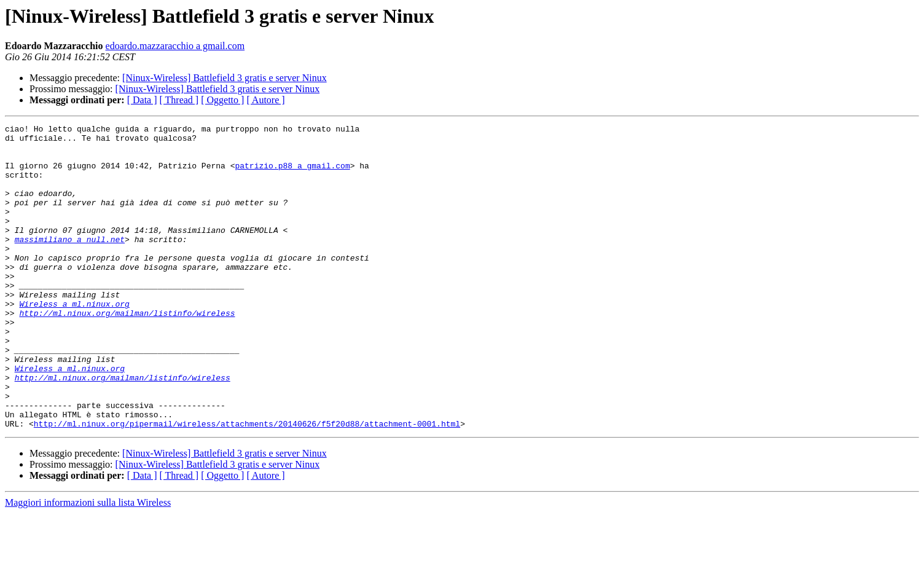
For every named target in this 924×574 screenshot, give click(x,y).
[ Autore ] (265, 100)
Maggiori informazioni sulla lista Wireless (88, 563)
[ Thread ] (179, 100)
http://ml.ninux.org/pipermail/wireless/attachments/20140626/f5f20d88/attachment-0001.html (247, 484)
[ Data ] (142, 100)
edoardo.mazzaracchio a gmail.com (175, 46)
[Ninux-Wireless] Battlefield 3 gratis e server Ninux (225, 78)
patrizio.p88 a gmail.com (292, 175)
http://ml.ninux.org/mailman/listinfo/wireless (127, 352)
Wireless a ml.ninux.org (74, 340)
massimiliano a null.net (70, 263)
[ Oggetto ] (222, 100)
